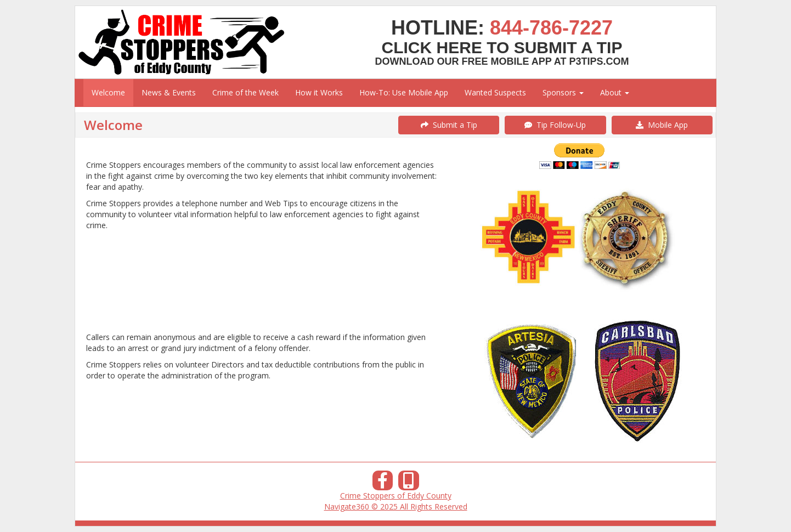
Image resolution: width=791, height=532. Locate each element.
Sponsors (563, 92)
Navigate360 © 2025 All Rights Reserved (396, 506)
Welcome (108, 92)
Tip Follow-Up (555, 125)
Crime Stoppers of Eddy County (396, 496)
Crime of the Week (245, 92)
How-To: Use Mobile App (404, 92)
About (615, 92)
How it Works (319, 92)
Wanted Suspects (495, 92)
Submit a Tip (449, 125)
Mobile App (662, 125)
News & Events (169, 92)
